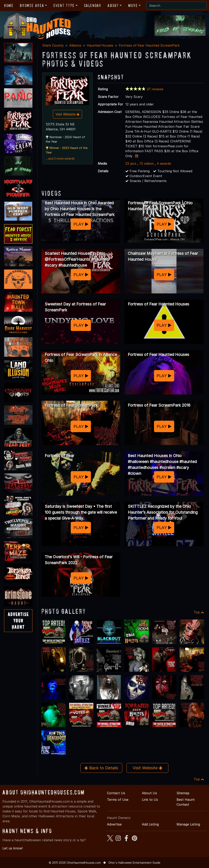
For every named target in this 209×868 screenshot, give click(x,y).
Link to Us (150, 800)
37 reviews (155, 89)
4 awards (164, 163)
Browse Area (32, 6)
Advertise (114, 824)
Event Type (64, 6)
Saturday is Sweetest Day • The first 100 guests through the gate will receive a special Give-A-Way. (81, 512)
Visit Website (67, 114)
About (113, 6)
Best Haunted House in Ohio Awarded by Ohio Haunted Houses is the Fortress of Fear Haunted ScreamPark (80, 209)
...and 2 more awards (60, 159)
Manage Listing (188, 824)
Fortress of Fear (59, 456)
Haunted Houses (100, 45)
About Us (149, 793)
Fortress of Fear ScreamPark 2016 (159, 405)
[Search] (176, 6)
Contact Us (116, 793)
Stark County (53, 45)
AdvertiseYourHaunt (18, 621)
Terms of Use (118, 800)
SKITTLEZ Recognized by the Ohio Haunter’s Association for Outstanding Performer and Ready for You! (163, 512)
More (133, 6)
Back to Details (101, 768)
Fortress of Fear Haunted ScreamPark (149, 45)
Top (199, 612)
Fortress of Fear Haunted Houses (158, 304)
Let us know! (13, 848)
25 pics (131, 163)
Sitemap (183, 793)
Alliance (75, 45)
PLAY (81, 224)
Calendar (93, 6)
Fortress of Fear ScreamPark (71, 405)
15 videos (147, 163)
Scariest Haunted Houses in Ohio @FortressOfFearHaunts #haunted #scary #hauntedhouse (77, 259)
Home (9, 6)
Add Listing (150, 824)
